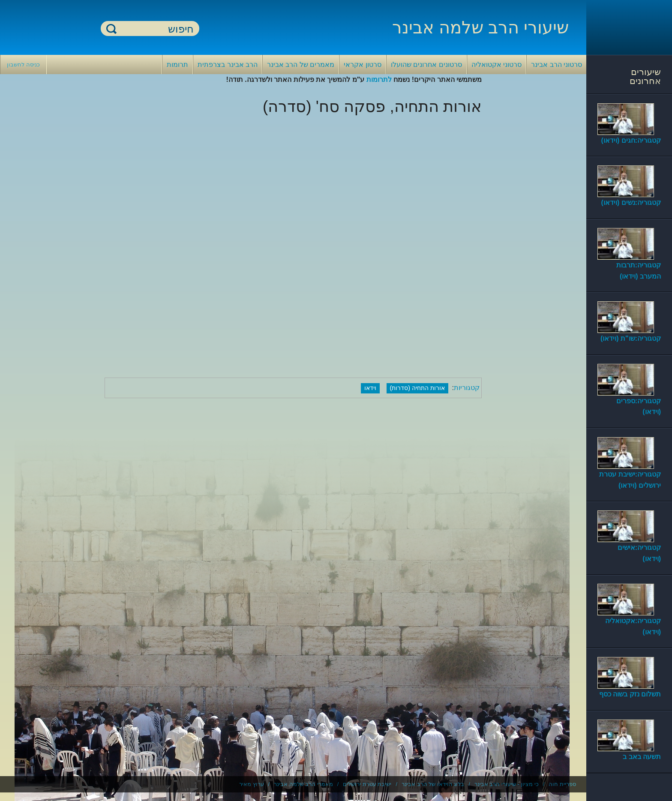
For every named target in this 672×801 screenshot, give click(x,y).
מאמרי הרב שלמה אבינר (303, 784)
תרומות (177, 64)
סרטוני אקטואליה (496, 64)
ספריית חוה (562, 784)
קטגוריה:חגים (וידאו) (631, 140)
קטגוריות (467, 388)
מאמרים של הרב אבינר (301, 64)
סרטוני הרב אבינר (556, 64)
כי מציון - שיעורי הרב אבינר (507, 784)
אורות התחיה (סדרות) (418, 388)
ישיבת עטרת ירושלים (367, 784)
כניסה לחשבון (23, 64)
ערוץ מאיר (252, 784)
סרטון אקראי (362, 64)
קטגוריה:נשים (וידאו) (631, 202)
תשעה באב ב (642, 757)
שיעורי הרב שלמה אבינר (480, 27)
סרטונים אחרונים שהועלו (426, 64)
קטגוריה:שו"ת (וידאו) (631, 338)
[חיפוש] (155, 29)
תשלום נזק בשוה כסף (630, 694)
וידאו (370, 388)
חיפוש (111, 28)
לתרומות (379, 79)
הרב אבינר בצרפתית (228, 64)
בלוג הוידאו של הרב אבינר (433, 784)
